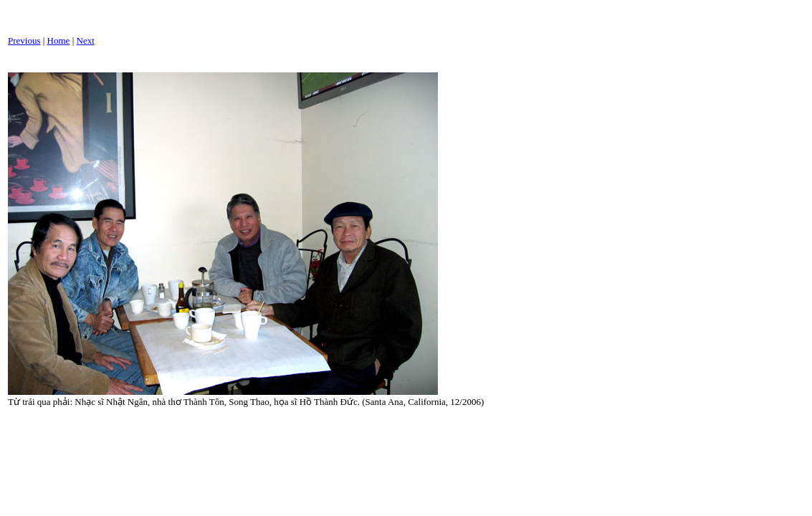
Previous (24, 40)
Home (59, 40)
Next (86, 40)
